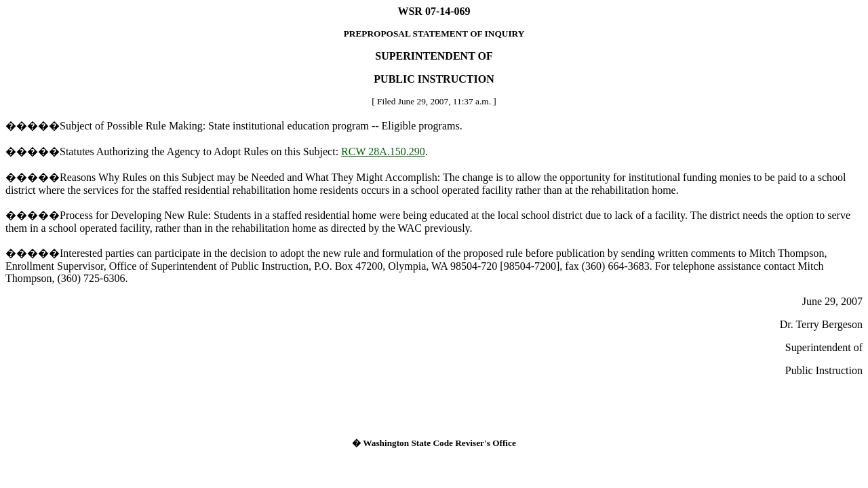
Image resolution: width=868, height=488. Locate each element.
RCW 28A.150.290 (383, 151)
